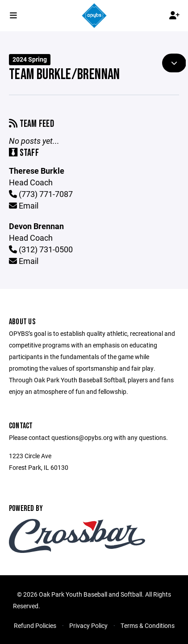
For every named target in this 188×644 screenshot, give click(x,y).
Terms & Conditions (148, 625)
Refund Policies (35, 625)
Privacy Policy (88, 625)
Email (24, 205)
